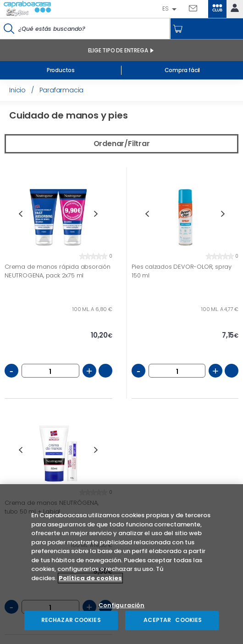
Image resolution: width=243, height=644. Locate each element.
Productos (61, 70)
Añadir (105, 371)
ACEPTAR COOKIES (172, 622)
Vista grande (233, 117)
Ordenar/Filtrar (122, 144)
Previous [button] (20, 214)
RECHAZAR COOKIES (71, 622)
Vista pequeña (218, 117)
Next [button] (96, 214)
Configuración (122, 607)
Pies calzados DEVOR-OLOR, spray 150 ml (182, 271)
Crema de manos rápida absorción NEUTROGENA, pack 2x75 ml (58, 271)
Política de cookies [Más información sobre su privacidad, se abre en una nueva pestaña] (90, 580)
